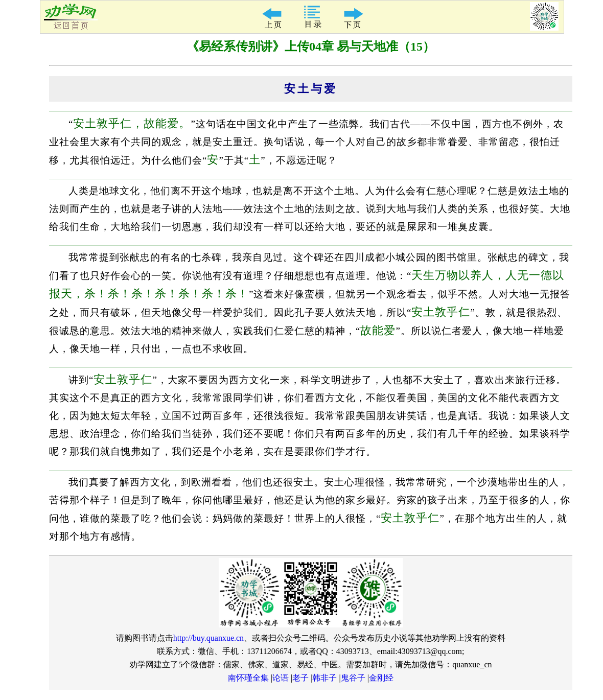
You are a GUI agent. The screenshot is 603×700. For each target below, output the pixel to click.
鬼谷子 (353, 678)
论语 (281, 678)
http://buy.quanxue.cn (209, 638)
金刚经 (381, 678)
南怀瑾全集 (248, 678)
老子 (300, 678)
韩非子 (324, 678)
